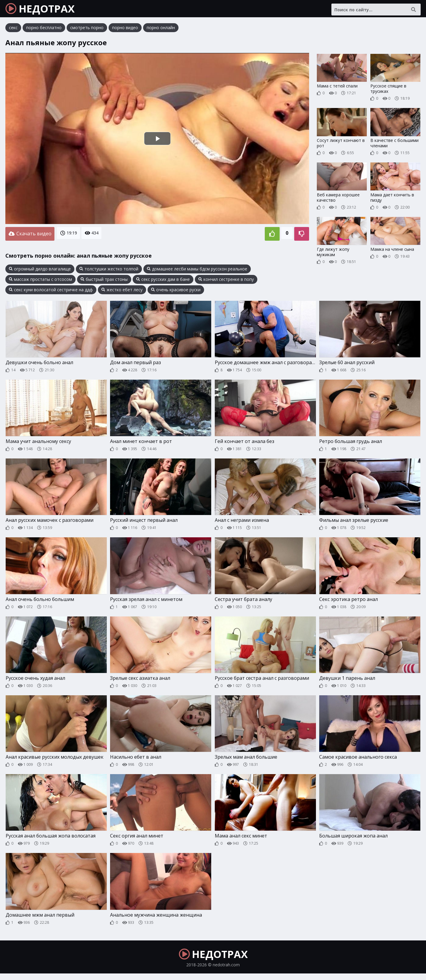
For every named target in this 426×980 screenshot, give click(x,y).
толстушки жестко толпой (109, 270)
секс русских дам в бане (163, 281)
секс (13, 31)
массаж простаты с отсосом (40, 281)
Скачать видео (30, 236)
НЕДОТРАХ (45, 10)
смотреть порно (87, 31)
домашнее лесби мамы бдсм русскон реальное (197, 270)
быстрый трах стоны (104, 281)
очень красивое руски (176, 291)
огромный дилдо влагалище (40, 270)
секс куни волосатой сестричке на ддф (51, 291)
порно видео (125, 31)
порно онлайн (161, 31)
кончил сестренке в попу (226, 281)
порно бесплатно (44, 31)
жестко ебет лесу (122, 291)
